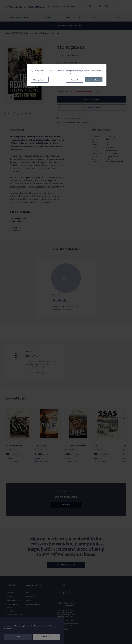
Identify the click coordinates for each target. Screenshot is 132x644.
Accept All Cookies (94, 80)
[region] (67, 75)
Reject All (75, 80)
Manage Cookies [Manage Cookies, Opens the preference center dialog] (40, 80)
